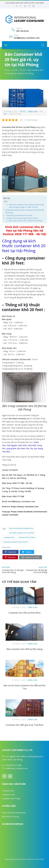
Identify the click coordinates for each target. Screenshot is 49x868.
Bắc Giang (38, 448)
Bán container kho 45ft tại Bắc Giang (24, 649)
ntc (5, 114)
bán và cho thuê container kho (21, 528)
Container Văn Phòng (11, 798)
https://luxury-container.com (24, 507)
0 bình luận (33, 112)
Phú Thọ (30, 448)
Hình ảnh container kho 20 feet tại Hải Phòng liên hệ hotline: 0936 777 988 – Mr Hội (26, 206)
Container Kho (8, 791)
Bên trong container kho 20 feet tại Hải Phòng (25, 221)
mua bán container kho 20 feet (16, 542)
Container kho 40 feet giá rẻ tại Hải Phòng (36, 571)
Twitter (27, 552)
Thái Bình (6, 452)
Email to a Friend (31, 557)
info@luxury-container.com (27, 38)
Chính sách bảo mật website (14, 813)
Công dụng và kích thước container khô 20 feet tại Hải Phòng (24, 211)
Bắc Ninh (21, 448)
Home (7, 70)
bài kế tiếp (43, 567)
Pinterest (10, 557)
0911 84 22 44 (22, 31)
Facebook (11, 552)
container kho (9, 537)
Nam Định (23, 445)
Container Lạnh (8, 795)
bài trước (6, 567)
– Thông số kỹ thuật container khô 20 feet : (22, 218)
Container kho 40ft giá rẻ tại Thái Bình (24, 725)
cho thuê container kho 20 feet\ (22, 533)
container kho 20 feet (27, 537)
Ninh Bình (32, 445)
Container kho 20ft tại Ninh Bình (24, 613)
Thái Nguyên (12, 445)
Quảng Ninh (11, 448)
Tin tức (15, 70)
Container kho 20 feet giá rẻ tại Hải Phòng (13, 571)
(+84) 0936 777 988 (13, 765)
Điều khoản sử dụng (10, 817)
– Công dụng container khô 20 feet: (19, 215)
